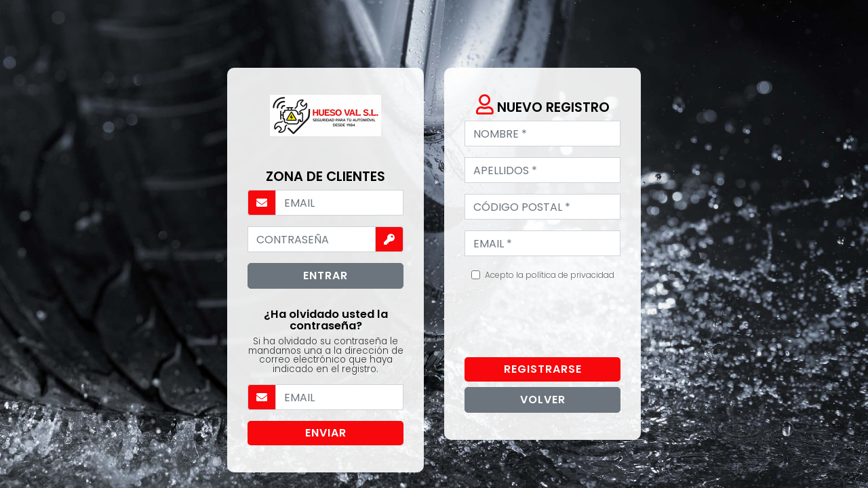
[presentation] (568, 320)
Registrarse (543, 369)
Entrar (325, 276)
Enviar (326, 433)
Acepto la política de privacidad (550, 275)
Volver (543, 400)
